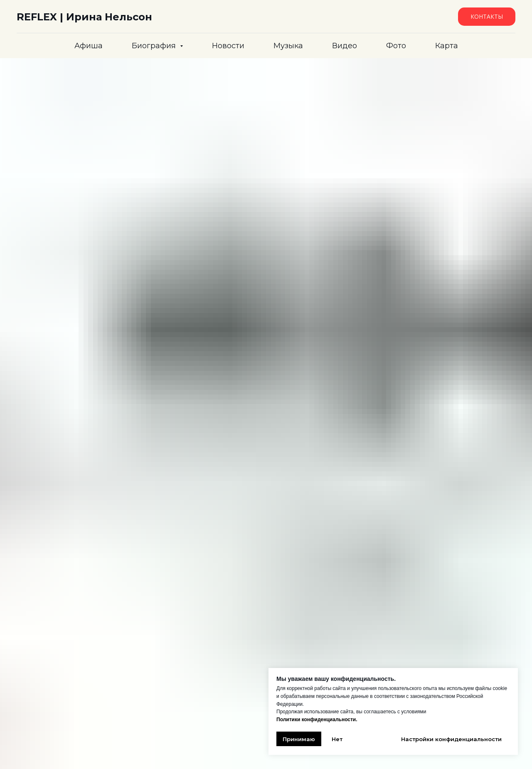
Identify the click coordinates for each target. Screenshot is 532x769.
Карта (447, 46)
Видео (345, 46)
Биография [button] (155, 46)
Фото (396, 46)
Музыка (288, 46)
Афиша (89, 46)
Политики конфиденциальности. (317, 720)
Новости (228, 46)
